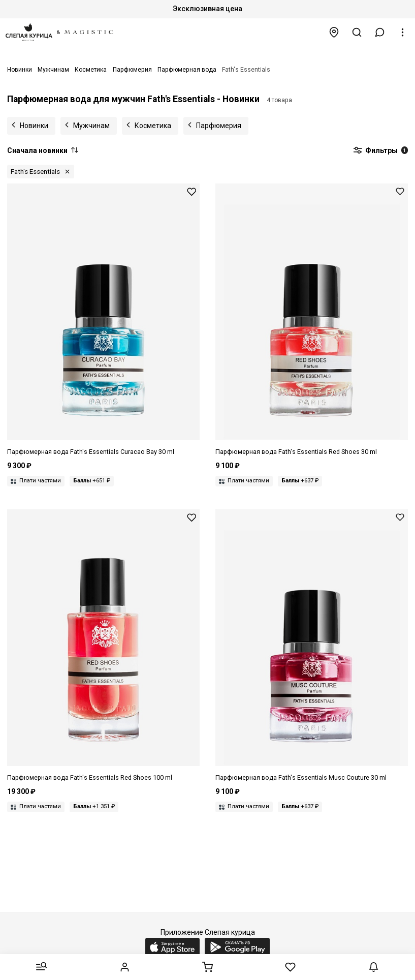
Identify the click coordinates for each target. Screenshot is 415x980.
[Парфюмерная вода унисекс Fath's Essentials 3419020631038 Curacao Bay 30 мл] (103, 320)
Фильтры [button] (380, 151)
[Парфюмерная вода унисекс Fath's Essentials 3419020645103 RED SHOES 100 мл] (103, 646)
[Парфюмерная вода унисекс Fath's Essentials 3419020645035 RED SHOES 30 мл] (312, 320)
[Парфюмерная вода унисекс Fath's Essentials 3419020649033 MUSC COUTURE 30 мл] (312, 646)
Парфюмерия (219, 126)
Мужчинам (91, 126)
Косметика (153, 126)
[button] (380, 32)
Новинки (34, 126)
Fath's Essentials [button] (35, 172)
